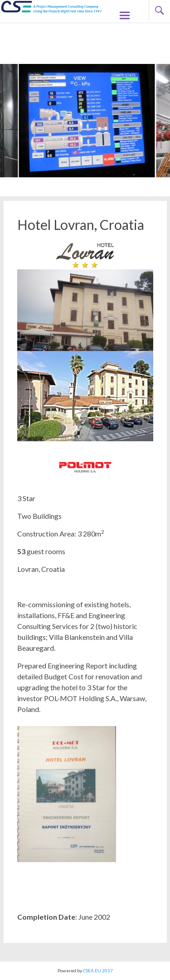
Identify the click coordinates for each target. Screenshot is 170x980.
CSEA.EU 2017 (98, 970)
